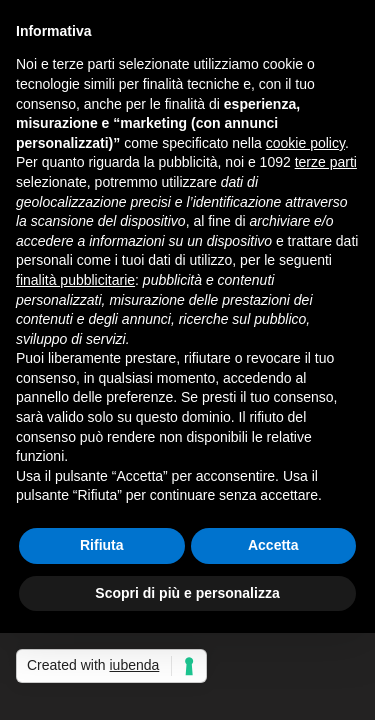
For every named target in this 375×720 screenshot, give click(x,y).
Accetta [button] (273, 545)
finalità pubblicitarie (75, 280)
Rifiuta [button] (102, 545)
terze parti (326, 162)
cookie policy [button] (305, 143)
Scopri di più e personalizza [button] (187, 593)
